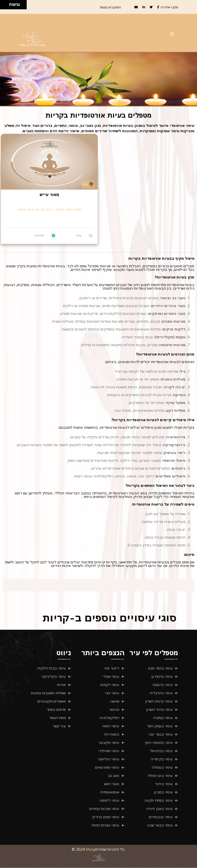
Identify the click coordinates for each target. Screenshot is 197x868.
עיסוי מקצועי (109, 743)
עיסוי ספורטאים (107, 768)
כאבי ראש (112, 784)
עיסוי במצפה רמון (159, 743)
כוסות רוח (112, 734)
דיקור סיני (112, 668)
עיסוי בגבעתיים (161, 817)
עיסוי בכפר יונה (161, 734)
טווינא (115, 710)
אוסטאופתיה (110, 792)
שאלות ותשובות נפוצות (48, 693)
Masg (91, 849)
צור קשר (59, 726)
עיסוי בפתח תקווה (159, 801)
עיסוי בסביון (163, 792)
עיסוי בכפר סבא (160, 668)
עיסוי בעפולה (162, 768)
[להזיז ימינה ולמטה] (6, 6)
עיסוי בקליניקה (54, 677)
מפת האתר (57, 718)
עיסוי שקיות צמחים (104, 809)
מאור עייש (49, 194)
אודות (61, 685)
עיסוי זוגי (112, 693)
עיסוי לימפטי (109, 801)
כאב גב (114, 776)
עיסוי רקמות (110, 685)
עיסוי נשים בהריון (106, 817)
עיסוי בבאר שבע (160, 825)
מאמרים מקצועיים (52, 701)
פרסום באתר (56, 710)
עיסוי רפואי (111, 726)
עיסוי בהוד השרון (159, 710)
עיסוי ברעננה (163, 685)
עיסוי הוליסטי (109, 759)
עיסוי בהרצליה (161, 693)
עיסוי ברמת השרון (159, 701)
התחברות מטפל (110, 7)
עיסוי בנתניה (163, 718)
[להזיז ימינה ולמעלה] (6, 3)
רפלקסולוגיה (109, 718)
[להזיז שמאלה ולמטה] (3, 6)
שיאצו (115, 701)
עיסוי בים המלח (160, 776)
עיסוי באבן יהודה (159, 809)
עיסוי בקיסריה (162, 759)
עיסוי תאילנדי (109, 751)
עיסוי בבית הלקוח (52, 668)
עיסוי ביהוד (164, 784)
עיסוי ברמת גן (162, 677)
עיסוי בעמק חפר (160, 726)
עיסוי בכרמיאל (161, 751)
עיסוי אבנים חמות (106, 825)
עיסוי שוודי (111, 677)
